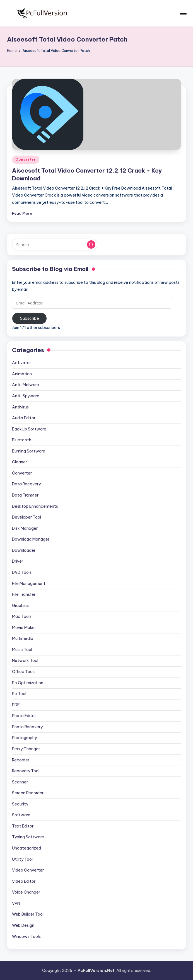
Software (21, 815)
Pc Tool (19, 694)
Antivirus (20, 407)
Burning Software (29, 451)
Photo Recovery (27, 727)
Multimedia (23, 638)
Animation (22, 374)
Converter (26, 159)
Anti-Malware (26, 385)
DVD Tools (22, 572)
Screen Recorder (28, 793)
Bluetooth (22, 440)
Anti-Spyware (26, 396)
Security (20, 804)
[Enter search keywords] (55, 245)
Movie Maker (24, 628)
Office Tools (24, 672)
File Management (29, 584)
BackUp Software (29, 429)
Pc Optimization (28, 683)
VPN (16, 903)
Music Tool (22, 650)
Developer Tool (26, 517)
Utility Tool (22, 859)
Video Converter (28, 870)
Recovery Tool (26, 771)
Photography (24, 738)
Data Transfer (25, 495)
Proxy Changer (26, 749)
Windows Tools (26, 937)
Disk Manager (25, 528)
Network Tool (25, 660)
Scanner (20, 782)
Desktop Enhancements (35, 506)
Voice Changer (26, 892)
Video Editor (24, 881)
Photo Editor (24, 716)
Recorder (21, 760)
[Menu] (183, 13)
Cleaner (20, 462)
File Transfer (24, 594)
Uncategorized (26, 848)
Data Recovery (26, 484)
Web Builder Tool (28, 914)
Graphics (20, 606)
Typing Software (28, 837)
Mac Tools (22, 616)
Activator (21, 363)
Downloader (24, 550)
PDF (16, 705)
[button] (91, 245)
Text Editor (23, 826)
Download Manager (31, 539)
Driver (18, 561)
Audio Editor (24, 418)
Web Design (23, 925)
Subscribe (30, 318)
